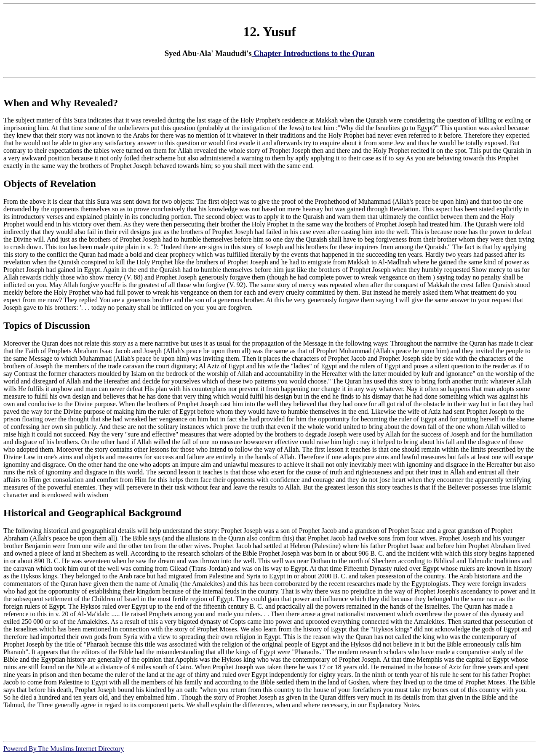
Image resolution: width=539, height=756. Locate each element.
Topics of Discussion (47, 325)
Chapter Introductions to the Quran (313, 53)
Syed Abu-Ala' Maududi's (208, 53)
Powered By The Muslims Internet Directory (64, 749)
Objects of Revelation (50, 184)
